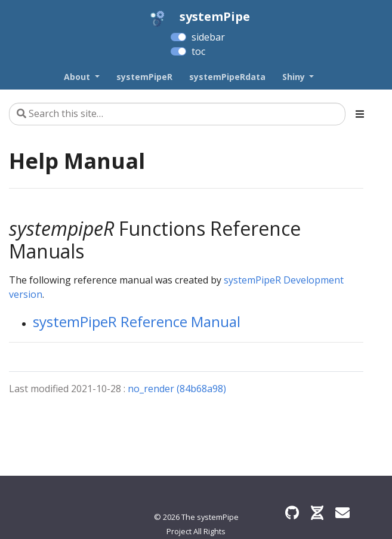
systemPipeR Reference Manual (137, 321)
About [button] (78, 77)
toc (198, 51)
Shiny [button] (295, 77)
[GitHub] (292, 512)
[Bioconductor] (317, 512)
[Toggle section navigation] (360, 114)
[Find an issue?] (342, 512)
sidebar (208, 37)
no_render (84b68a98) (177, 389)
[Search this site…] (177, 114)
